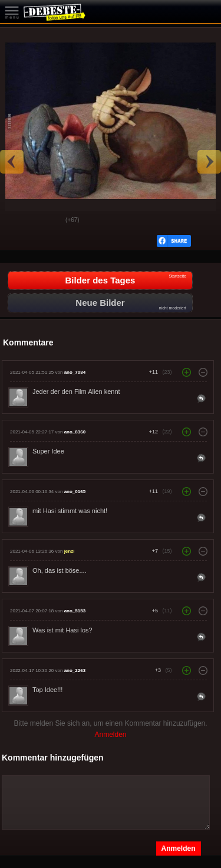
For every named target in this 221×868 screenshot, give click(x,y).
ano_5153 (75, 611)
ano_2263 (75, 670)
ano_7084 (75, 372)
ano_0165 (75, 492)
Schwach (48, 221)
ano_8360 (75, 432)
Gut (18, 221)
